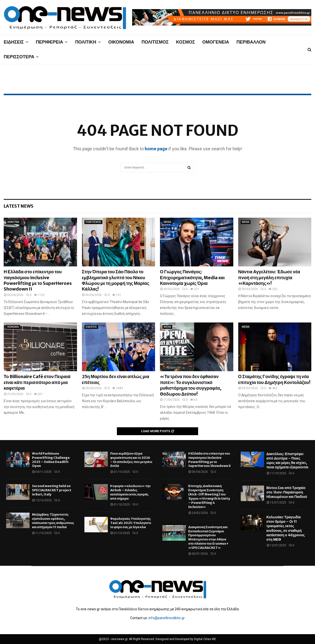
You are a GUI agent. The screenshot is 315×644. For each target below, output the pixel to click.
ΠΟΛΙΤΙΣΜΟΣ (155, 42)
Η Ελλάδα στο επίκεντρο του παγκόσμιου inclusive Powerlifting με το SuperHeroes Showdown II (38, 280)
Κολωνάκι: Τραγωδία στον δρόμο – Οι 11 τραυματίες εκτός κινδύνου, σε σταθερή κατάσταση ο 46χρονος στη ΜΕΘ (286, 528)
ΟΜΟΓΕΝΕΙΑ (216, 42)
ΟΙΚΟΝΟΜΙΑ (121, 42)
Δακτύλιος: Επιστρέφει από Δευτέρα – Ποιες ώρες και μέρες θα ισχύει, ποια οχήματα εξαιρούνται (287, 461)
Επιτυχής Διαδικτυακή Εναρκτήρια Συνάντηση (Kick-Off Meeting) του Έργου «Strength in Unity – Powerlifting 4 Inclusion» (209, 496)
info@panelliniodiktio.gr (167, 618)
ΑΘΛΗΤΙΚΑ (13, 222)
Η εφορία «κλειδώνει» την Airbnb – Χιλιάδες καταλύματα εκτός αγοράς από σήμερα (131, 492)
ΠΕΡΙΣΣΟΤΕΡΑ (19, 57)
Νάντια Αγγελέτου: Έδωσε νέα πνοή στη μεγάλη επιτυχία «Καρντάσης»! (269, 277)
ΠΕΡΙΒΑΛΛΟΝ (251, 42)
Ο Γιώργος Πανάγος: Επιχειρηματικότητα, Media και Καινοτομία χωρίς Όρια (192, 277)
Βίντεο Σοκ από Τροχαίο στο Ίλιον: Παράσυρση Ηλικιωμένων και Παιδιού (287, 492)
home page (156, 149)
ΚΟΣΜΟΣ (185, 42)
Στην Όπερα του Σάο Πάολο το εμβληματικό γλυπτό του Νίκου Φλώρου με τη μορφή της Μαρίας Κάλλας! (116, 280)
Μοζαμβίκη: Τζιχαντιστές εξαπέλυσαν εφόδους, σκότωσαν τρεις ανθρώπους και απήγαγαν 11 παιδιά (53, 521)
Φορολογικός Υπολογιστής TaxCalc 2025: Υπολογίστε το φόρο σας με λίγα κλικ (131, 523)
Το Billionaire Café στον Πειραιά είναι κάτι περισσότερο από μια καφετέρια (37, 382)
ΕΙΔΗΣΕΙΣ (14, 42)
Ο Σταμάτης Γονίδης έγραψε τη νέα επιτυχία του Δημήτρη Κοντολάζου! (274, 379)
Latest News (19, 206)
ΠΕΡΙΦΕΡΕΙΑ (50, 42)
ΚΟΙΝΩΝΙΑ (13, 327)
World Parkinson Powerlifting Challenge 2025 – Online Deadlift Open (51, 460)
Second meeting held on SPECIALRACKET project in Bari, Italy (52, 490)
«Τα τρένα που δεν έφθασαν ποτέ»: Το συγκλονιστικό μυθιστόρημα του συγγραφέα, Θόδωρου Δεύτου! (191, 385)
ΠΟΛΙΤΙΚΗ (86, 42)
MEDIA (167, 222)
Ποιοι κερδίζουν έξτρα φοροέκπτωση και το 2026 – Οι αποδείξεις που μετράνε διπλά (131, 460)
